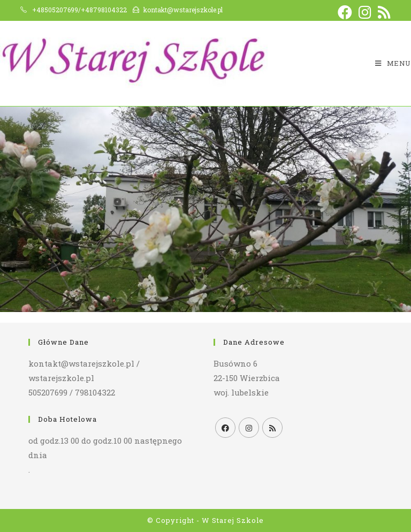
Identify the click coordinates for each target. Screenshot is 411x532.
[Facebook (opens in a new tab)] (345, 12)
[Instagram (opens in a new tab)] (365, 12)
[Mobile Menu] (393, 63)
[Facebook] (225, 428)
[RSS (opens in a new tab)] (383, 12)
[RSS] (272, 428)
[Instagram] (249, 428)
